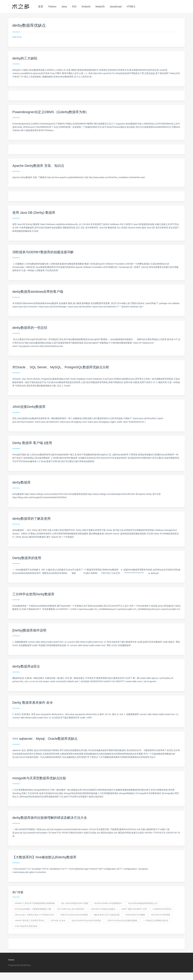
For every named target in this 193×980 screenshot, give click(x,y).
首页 (41, 7)
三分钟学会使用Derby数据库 (33, 594)
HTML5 (131, 7)
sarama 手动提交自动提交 (103, 909)
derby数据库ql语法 (26, 666)
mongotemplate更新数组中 (108, 903)
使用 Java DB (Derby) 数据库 (34, 213)
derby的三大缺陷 (25, 58)
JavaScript (116, 7)
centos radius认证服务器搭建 (122, 921)
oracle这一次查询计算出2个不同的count (35, 915)
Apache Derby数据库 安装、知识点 (38, 166)
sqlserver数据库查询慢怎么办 (143, 903)
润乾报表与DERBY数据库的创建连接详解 (43, 252)
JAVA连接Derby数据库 (29, 407)
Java (64, 7)
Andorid (86, 7)
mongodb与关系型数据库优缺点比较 (39, 778)
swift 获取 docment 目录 (134, 909)
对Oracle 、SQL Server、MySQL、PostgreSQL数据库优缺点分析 (61, 367)
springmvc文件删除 (135, 915)
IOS (74, 7)
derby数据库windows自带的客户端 (38, 292)
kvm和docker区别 (162, 909)
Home (11, 960)
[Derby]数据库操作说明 (29, 630)
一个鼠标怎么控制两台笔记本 (156, 921)
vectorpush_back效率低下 (71, 909)
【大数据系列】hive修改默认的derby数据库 (44, 857)
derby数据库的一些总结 (30, 328)
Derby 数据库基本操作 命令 (33, 703)
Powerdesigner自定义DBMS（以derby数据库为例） (51, 112)
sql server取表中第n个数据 (75, 903)
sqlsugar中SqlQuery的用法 (86, 921)
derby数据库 (21, 482)
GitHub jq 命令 (58, 921)
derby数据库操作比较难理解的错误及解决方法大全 (50, 818)
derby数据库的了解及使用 (31, 519)
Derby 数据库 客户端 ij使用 (32, 443)
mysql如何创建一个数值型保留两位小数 (33, 909)
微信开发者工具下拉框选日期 (107, 915)
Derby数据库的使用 (27, 558)
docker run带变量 (161, 915)
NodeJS (100, 7)
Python (52, 7)
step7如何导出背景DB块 (26, 926)
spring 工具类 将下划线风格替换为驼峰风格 (35, 903)
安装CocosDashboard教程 (74, 915)
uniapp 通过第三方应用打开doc (30, 921)
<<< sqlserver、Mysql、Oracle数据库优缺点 (45, 739)
